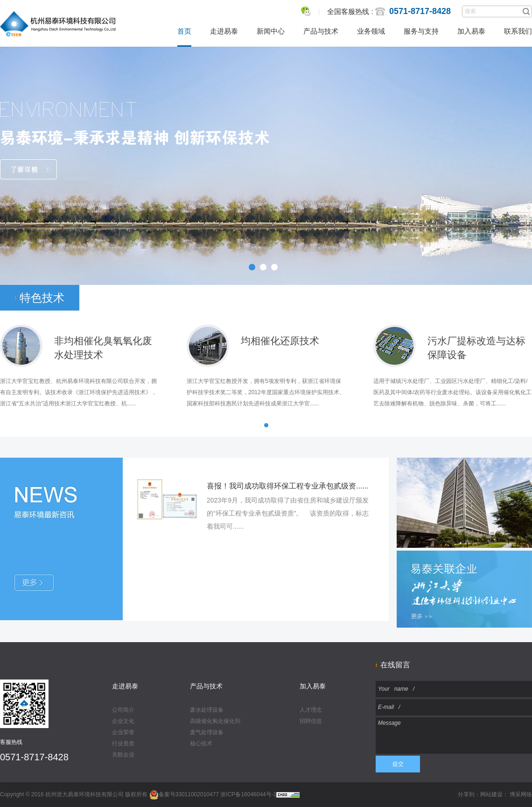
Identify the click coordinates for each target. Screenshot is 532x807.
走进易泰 (224, 31)
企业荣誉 (123, 732)
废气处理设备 (207, 732)
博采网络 (521, 794)
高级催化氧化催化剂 (215, 721)
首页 (184, 31)
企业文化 (123, 721)
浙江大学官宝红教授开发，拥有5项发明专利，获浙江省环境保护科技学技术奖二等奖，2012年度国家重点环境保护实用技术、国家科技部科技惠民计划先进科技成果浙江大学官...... (266, 392)
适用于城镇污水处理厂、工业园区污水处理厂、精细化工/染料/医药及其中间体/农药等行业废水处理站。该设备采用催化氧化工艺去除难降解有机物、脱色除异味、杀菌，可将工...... (452, 392)
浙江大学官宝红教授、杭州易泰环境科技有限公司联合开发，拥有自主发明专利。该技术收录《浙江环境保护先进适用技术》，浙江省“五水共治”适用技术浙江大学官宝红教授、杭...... (78, 392)
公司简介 (123, 710)
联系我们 (518, 31)
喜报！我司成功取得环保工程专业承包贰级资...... (288, 486)
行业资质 (123, 743)
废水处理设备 (207, 710)
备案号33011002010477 (184, 794)
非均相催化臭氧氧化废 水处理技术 (103, 342)
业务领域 (371, 31)
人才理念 (311, 710)
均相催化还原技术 (280, 341)
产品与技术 (321, 31)
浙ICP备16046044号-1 (248, 794)
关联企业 (123, 755)
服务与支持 (421, 31)
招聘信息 (311, 721)
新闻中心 (271, 31)
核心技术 (201, 743)
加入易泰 (471, 31)
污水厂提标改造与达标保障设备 (476, 342)
